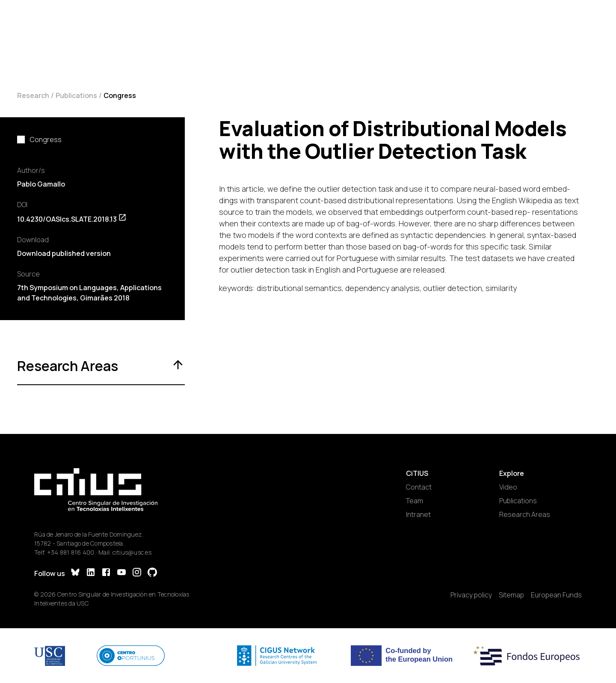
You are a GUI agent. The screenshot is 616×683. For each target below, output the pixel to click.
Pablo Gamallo (41, 184)
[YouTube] (121, 573)
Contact (419, 487)
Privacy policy (471, 595)
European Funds (556, 595)
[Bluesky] (75, 573)
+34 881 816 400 (71, 552)
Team (415, 501)
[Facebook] (106, 573)
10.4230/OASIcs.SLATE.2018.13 (72, 219)
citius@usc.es (132, 552)
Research (33, 95)
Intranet (418, 514)
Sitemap (511, 595)
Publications (76, 95)
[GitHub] (152, 573)
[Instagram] (137, 573)
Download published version (64, 253)
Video (508, 487)
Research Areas (525, 514)
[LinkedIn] (91, 573)
